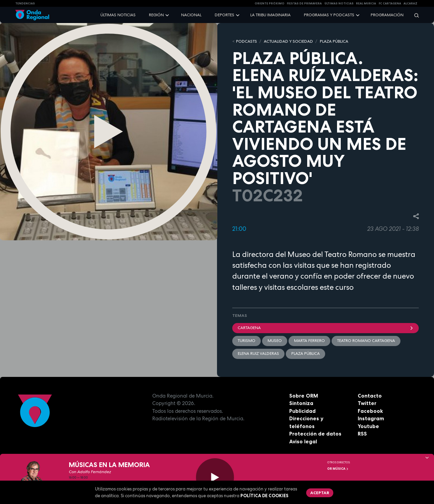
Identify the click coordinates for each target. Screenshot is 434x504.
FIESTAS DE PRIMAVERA (304, 3)
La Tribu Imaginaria (270, 15)
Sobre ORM (304, 396)
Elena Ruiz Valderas (258, 354)
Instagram (371, 418)
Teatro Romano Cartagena (366, 341)
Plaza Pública (305, 354)
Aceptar (320, 493)
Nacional (191, 15)
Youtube (368, 426)
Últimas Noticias (339, 3)
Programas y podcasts (329, 15)
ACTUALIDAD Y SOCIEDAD (288, 41)
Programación (387, 15)
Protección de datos (315, 434)
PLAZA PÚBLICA (334, 41)
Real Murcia (366, 3)
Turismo (246, 341)
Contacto (370, 396)
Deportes (224, 15)
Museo (275, 341)
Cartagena (325, 328)
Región (156, 15)
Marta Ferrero (309, 341)
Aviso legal (303, 441)
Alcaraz (410, 3)
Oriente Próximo (270, 3)
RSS (362, 434)
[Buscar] (414, 15)
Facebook (370, 411)
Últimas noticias (118, 15)
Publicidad (302, 411)
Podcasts (246, 41)
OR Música (338, 469)
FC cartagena (390, 3)
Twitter (367, 403)
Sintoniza (301, 403)
